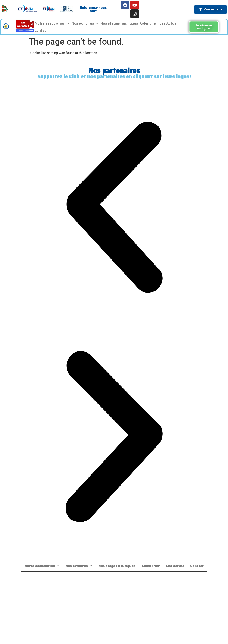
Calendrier (149, 25)
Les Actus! (168, 25)
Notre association (52, 25)
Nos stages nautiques (119, 25)
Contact (41, 32)
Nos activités (85, 25)
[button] (52, 25)
